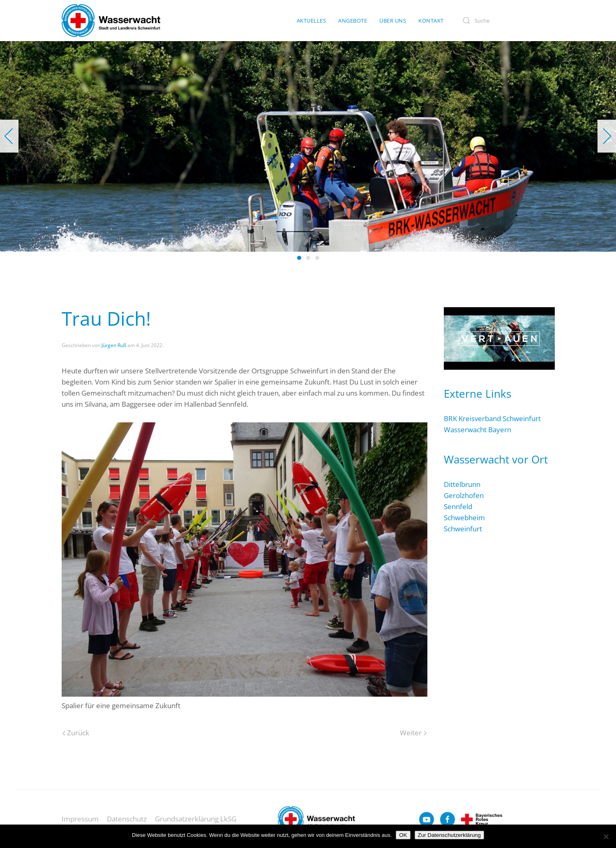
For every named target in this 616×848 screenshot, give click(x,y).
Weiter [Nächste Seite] (413, 733)
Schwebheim (464, 518)
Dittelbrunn (462, 484)
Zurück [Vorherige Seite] (76, 733)
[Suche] (505, 21)
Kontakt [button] (431, 21)
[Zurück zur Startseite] (111, 21)
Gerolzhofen (464, 495)
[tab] (299, 258)
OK (403, 835)
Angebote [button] (353, 21)
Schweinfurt (463, 529)
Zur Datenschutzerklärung (449, 835)
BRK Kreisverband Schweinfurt (492, 418)
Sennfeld (458, 506)
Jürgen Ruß (114, 345)
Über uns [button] (393, 21)
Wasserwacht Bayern (478, 430)
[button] (9, 136)
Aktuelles (311, 21)
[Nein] (606, 836)
